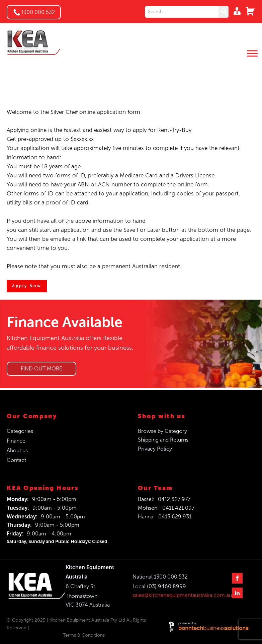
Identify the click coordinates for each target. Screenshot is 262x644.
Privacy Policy (155, 449)
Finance (16, 441)
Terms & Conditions (84, 635)
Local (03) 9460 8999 (159, 586)
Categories (20, 431)
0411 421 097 (178, 508)
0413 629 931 (175, 517)
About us (17, 450)
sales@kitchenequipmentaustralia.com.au (182, 595)
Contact (16, 460)
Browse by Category (162, 431)
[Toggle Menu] (252, 54)
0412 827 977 (174, 499)
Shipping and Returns (163, 440)
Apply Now (27, 286)
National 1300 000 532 (160, 577)
